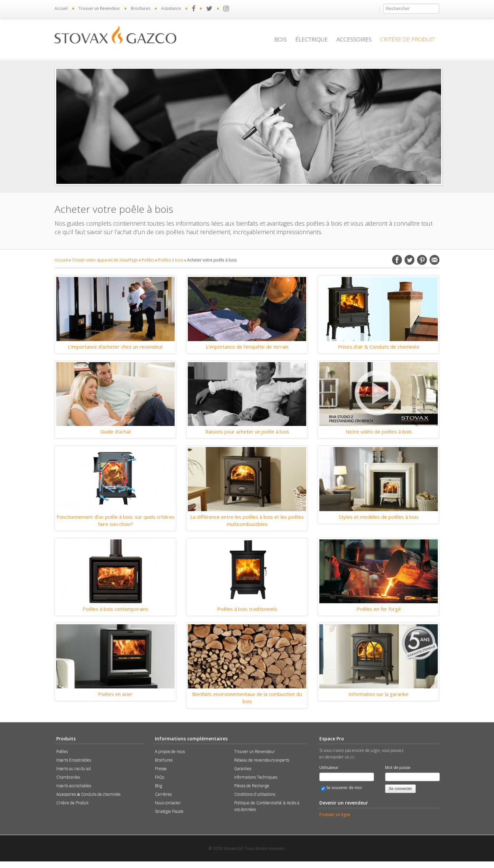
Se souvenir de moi (341, 788)
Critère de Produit (408, 39)
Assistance (171, 8)
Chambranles (68, 777)
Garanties (243, 769)
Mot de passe (398, 768)
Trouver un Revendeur (99, 8)
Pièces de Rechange (252, 786)
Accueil (61, 8)
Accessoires (354, 39)
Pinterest (422, 260)
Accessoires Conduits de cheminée (88, 794)
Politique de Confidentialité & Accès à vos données (267, 806)
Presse (161, 769)
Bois (281, 39)
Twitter (409, 260)
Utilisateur (329, 768)
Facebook (397, 260)
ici (352, 757)
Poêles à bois (171, 260)
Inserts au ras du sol (74, 769)
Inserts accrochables (74, 786)
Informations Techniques (256, 777)
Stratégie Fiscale (169, 811)
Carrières (163, 794)
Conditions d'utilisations (255, 794)
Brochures (141, 8)
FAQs (160, 777)
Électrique (312, 39)
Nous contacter (168, 803)
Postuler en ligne (335, 815)
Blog (159, 786)
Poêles (148, 260)
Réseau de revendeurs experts (262, 760)
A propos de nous (170, 751)
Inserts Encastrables (74, 760)
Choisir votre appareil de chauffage (105, 260)
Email (434, 260)
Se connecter (400, 789)
